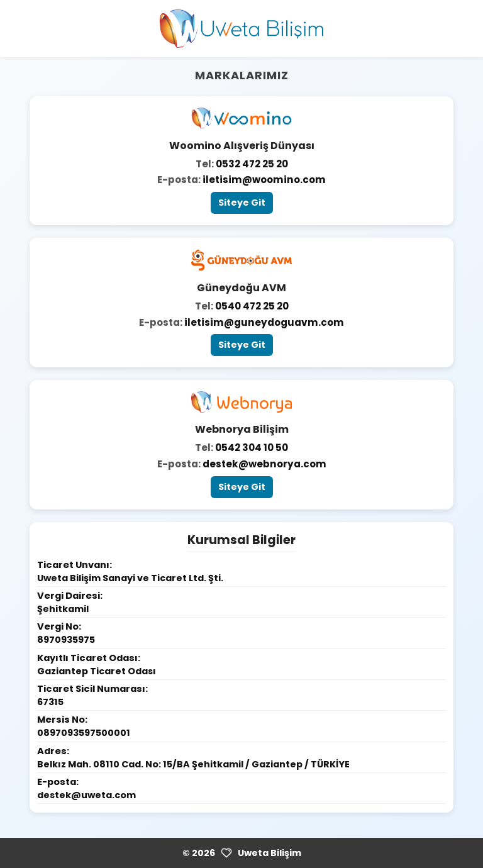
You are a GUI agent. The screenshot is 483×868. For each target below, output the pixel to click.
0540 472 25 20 (252, 306)
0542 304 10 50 (252, 448)
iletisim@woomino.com (264, 180)
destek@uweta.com (86, 795)
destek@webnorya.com (264, 464)
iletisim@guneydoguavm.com (264, 322)
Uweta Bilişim (269, 853)
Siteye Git (242, 203)
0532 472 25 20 (252, 164)
